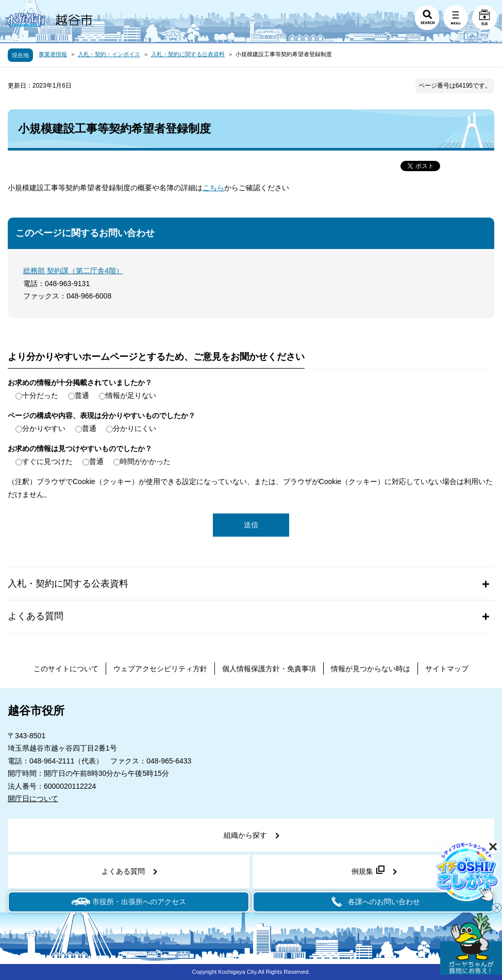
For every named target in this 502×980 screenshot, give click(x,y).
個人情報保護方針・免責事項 (269, 669)
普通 (82, 395)
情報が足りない (131, 395)
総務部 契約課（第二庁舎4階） (73, 271)
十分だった (40, 395)
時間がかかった (145, 461)
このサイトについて (66, 669)
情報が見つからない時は (371, 669)
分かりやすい (44, 428)
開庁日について (33, 799)
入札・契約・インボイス (109, 54)
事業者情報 (53, 54)
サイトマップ (447, 669)
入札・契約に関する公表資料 (188, 54)
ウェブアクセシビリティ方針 (160, 669)
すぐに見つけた (47, 461)
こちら (213, 188)
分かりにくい (135, 428)
